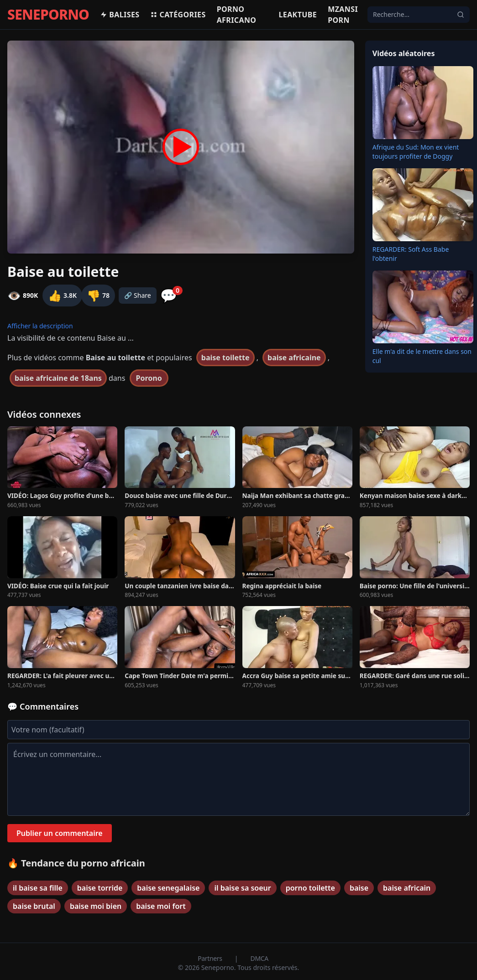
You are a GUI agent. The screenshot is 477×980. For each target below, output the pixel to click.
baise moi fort (161, 906)
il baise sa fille (38, 888)
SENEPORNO (48, 15)
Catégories (178, 15)
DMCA (259, 958)
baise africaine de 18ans (58, 378)
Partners (211, 958)
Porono (149, 378)
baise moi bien (96, 906)
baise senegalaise (168, 888)
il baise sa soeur (242, 888)
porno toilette (310, 888)
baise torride (100, 888)
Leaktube (298, 15)
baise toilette (225, 358)
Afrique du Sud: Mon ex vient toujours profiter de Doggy (416, 152)
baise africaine (294, 358)
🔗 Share (138, 295)
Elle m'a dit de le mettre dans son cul (422, 356)
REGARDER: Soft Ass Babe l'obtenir (411, 254)
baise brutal (34, 906)
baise (359, 888)
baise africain (407, 888)
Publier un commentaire (60, 833)
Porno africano (237, 15)
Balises (120, 15)
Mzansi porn (343, 15)
